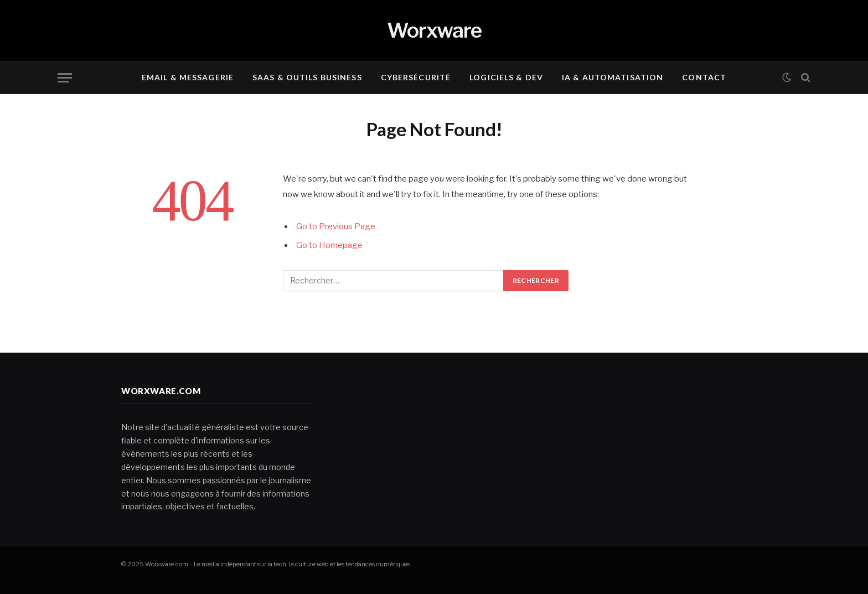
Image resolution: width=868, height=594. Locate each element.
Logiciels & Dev (506, 77)
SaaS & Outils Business (307, 77)
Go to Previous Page (336, 226)
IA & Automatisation (613, 77)
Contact (704, 77)
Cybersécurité (416, 77)
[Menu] (65, 78)
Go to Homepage (329, 245)
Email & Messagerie (188, 77)
